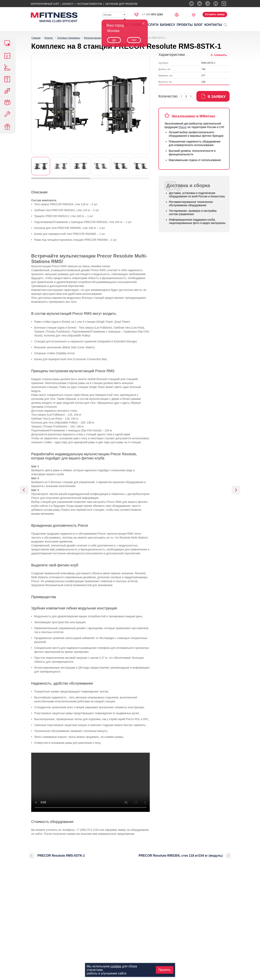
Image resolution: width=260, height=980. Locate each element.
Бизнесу (68, 4)
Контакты (213, 25)
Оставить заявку (215, 14)
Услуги (152, 25)
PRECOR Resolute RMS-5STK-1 (61, 856)
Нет (134, 40)
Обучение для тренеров (121, 4)
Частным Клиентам (89, 4)
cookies (116, 966)
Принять (165, 970)
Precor (183, 127)
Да (114, 40)
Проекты (185, 25)
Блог (199, 25)
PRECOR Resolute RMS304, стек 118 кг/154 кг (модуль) (181, 856)
